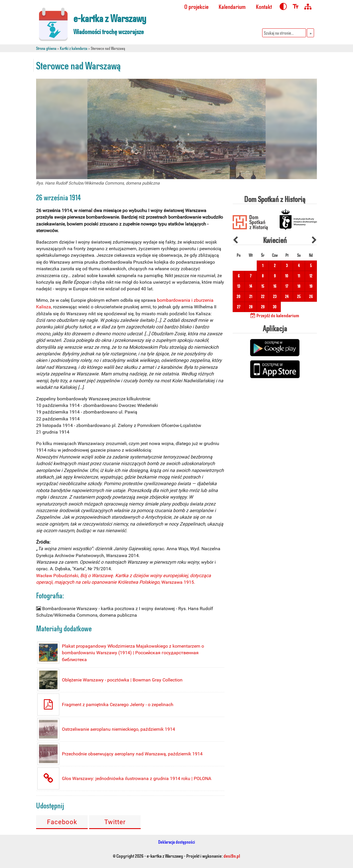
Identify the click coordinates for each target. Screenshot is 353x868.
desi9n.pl (232, 856)
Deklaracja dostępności (176, 842)
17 (287, 286)
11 (299, 276)
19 (311, 286)
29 (263, 307)
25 (299, 296)
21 (251, 296)
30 (275, 307)
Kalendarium (232, 6)
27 (239, 307)
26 (311, 296)
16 (275, 286)
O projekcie (196, 6)
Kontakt (264, 6)
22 (263, 296)
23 (275, 296)
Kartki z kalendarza (74, 48)
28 (251, 307)
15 (263, 286)
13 (239, 286)
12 (311, 276)
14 (251, 286)
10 (287, 276)
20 (239, 296)
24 (287, 296)
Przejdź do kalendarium (275, 315)
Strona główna (46, 48)
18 (299, 286)
